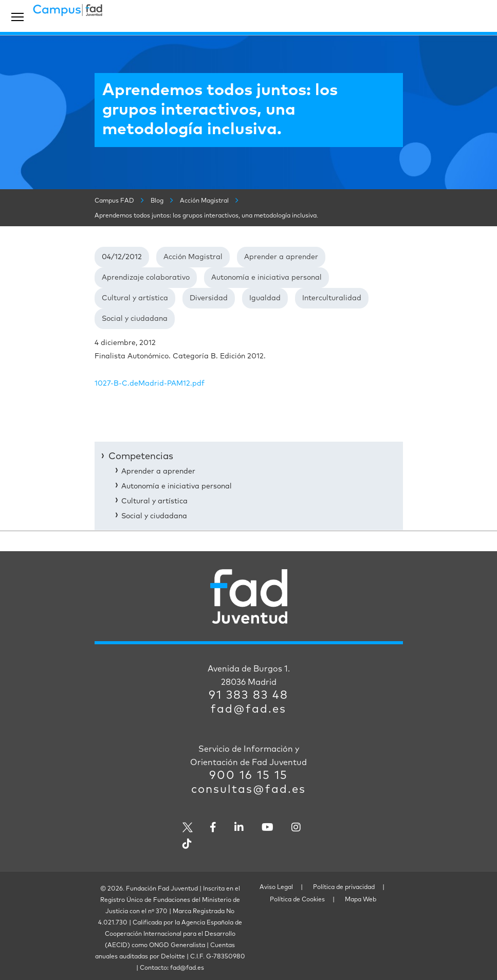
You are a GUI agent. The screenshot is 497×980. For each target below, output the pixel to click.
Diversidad (209, 298)
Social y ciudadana (135, 319)
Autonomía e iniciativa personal (266, 278)
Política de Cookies (297, 900)
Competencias (141, 457)
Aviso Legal (276, 887)
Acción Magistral (193, 257)
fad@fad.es (248, 710)
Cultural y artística (135, 298)
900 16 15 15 (248, 776)
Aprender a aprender (281, 257)
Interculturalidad (332, 298)
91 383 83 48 (248, 696)
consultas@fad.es (248, 790)
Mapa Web (361, 900)
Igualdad (265, 298)
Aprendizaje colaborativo (146, 278)
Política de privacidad (344, 887)
